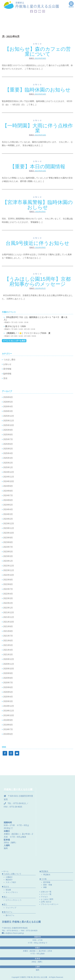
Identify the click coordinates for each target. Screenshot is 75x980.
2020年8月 (8, 678)
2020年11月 (9, 664)
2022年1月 (8, 608)
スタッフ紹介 (11, 882)
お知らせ (38, 44)
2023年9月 (8, 538)
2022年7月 (8, 589)
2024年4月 (8, 509)
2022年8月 (8, 584)
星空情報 (7, 369)
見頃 (5, 378)
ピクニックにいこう (14, 900)
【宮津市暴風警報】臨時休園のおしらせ (37, 205)
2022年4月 (8, 594)
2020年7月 (8, 683)
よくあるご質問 (47, 899)
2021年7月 (8, 636)
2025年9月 (8, 430)
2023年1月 (8, 561)
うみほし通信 (9, 360)
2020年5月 (8, 692)
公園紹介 (9, 877)
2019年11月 (9, 711)
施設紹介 (9, 880)
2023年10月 (9, 533)
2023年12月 (9, 524)
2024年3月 (8, 514)
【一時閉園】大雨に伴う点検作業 (38, 128)
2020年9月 (8, 673)
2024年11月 (9, 477)
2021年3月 (8, 655)
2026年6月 (8, 397)
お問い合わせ (46, 902)
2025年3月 (8, 458)
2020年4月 (8, 697)
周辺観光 (47, 875)
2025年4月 (8, 453)
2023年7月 (8, 547)
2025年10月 (9, 425)
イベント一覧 (46, 894)
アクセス (44, 897)
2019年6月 (8, 734)
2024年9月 (8, 486)
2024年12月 (9, 472)
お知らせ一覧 (46, 892)
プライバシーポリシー (50, 904)
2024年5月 (8, 505)
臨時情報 (7, 374)
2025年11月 (9, 421)
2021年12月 (9, 612)
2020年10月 (9, 669)
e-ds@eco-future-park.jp (14, 933)
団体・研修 (48, 885)
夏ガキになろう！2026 (15, 326)
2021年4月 (8, 650)
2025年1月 (8, 467)
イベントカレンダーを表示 (14, 341)
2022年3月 (8, 598)
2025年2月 (8, 463)
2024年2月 (8, 519)
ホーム (6, 871)
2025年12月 (9, 416)
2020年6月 (8, 687)
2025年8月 (8, 435)
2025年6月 (8, 444)
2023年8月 (8, 542)
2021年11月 (9, 617)
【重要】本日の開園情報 (37, 166)
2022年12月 (9, 566)
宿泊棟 (8, 890)
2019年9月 (8, 720)
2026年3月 (8, 411)
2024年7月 (8, 495)
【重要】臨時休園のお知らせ (38, 90)
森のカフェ (10, 915)
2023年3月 (8, 556)
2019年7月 (8, 729)
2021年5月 (8, 645)
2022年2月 (8, 603)
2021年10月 (9, 622)
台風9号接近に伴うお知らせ (37, 243)
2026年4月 (8, 407)
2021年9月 (8, 626)
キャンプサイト (12, 892)
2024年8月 (8, 491)
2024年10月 (9, 481)
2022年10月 (9, 575)
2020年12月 (9, 659)
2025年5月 (8, 449)
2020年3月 (8, 701)
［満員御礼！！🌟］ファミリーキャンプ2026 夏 (28, 333)
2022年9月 (8, 580)
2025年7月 (8, 439)
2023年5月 (8, 552)
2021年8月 (8, 631)
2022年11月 (9, 570)
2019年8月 (8, 725)
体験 (45, 887)
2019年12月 (9, 706)
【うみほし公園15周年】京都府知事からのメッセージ (37, 281)
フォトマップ (11, 908)
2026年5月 (8, 402)
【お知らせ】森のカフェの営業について (38, 51)
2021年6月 (8, 641)
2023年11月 (9, 528)
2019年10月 (9, 715)
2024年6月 (8, 500)
